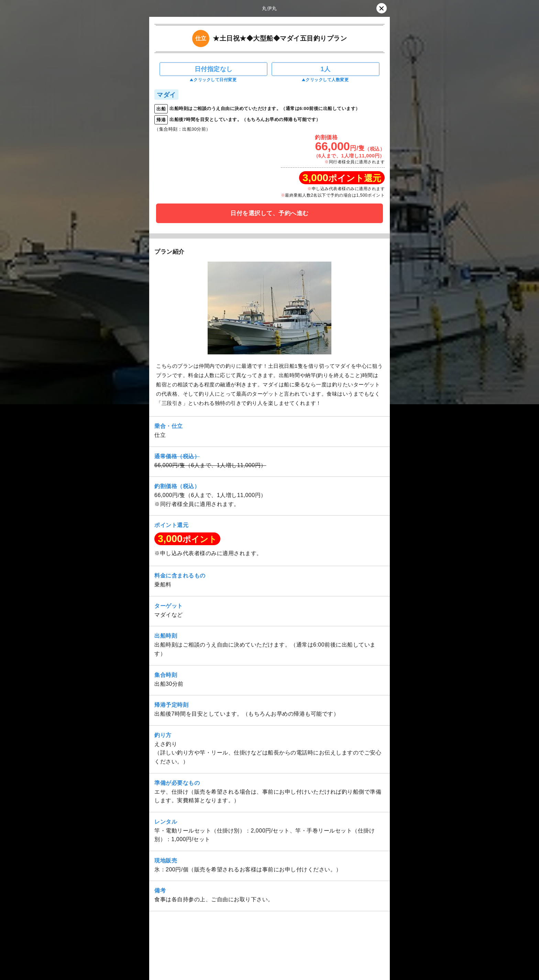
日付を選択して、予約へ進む (269, 213)
